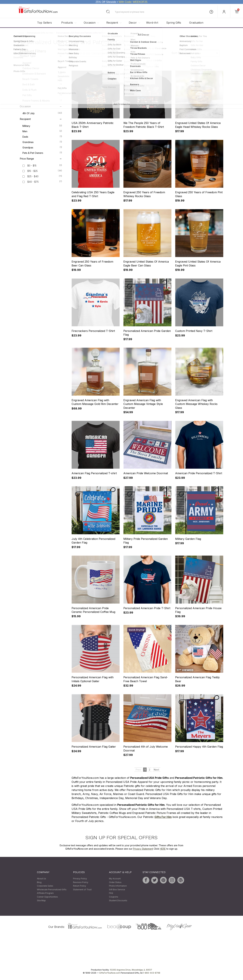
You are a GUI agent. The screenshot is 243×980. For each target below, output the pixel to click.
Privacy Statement (143, 849)
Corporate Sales (45, 886)
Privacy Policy (80, 879)
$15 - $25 (32, 171)
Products (67, 23)
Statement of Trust (82, 890)
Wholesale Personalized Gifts (52, 890)
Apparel (42, 63)
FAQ (111, 893)
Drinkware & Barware (42, 74)
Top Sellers (44, 23)
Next (156, 64)
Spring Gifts (174, 23)
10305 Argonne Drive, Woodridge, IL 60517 (131, 970)
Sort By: (177, 53)
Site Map (41, 900)
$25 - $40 (33, 176)
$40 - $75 (33, 182)
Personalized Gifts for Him (40, 33)
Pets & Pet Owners (42, 153)
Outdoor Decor (42, 68)
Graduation (196, 23)
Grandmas (42, 142)
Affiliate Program (45, 893)
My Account (115, 879)
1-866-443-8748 (152, 973)
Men (42, 131)
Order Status (115, 882)
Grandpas (42, 147)
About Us (42, 879)
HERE (163, 849)
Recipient (112, 23)
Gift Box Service (117, 890)
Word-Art (152, 23)
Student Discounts (118, 900)
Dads (42, 137)
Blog (39, 882)
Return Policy (80, 886)
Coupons (114, 897)
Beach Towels (42, 79)
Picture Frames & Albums (42, 101)
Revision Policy (81, 882)
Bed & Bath (42, 84)
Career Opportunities (47, 897)
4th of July (42, 113)
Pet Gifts (42, 95)
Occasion (90, 23)
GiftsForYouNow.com (110, 973)
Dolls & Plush (42, 90)
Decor (133, 23)
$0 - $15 (32, 166)
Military (42, 126)
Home (21, 33)
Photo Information (118, 886)
